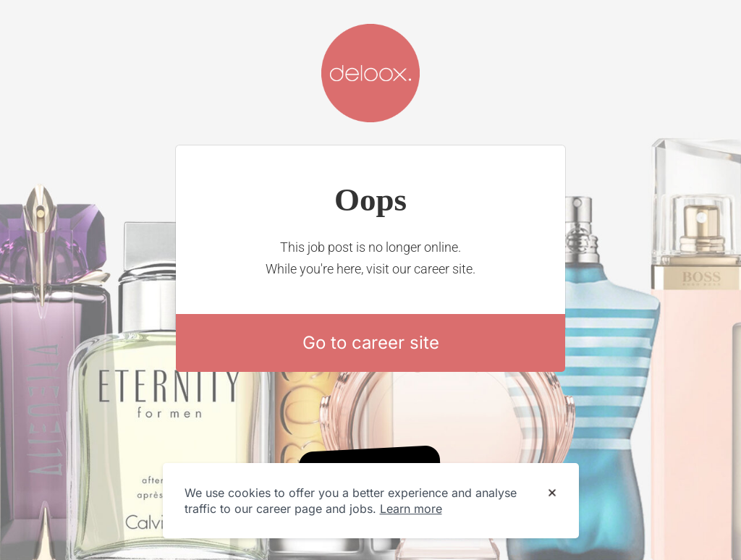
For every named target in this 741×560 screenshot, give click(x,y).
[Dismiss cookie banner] (552, 493)
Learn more (411, 509)
